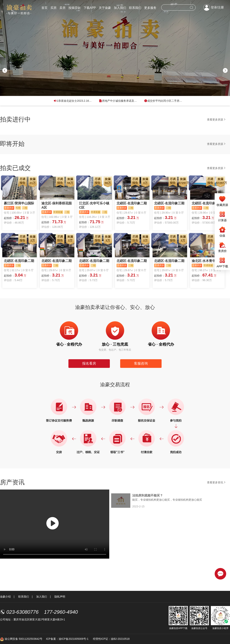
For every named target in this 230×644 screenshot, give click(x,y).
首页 (44, 8)
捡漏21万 (33, 181)
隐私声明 (60, 597)
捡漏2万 (33, 238)
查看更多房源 (217, 119)
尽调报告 (22, 181)
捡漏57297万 (183, 181)
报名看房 (89, 363)
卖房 (62, 8)
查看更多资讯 (217, 482)
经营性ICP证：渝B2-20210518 (111, 639)
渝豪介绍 (5, 597)
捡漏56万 (70, 181)
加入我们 (120, 8)
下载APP (90, 8)
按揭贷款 (75, 8)
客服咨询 (141, 363)
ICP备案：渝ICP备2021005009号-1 (68, 639)
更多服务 (150, 8)
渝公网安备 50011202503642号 (21, 639)
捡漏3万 (145, 181)
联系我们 (135, 8)
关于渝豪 (105, 8)
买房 (53, 8)
